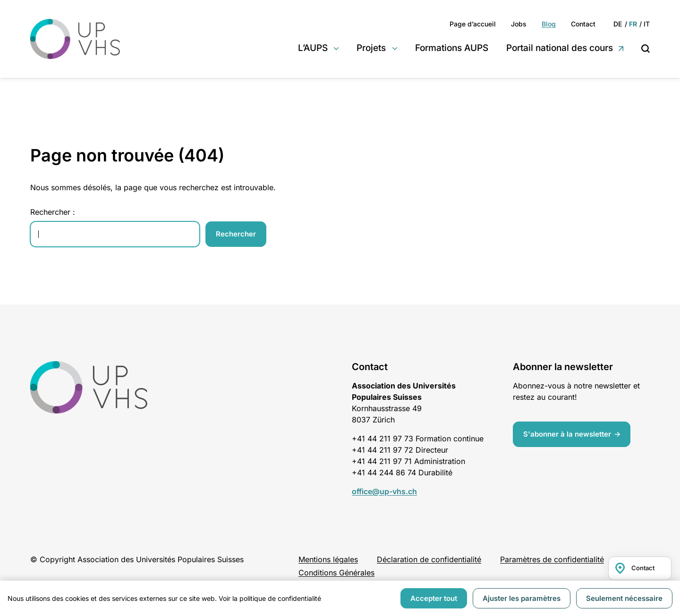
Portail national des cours (560, 48)
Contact (583, 24)
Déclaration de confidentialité (429, 559)
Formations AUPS (452, 48)
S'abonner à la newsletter (567, 434)
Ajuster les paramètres (522, 598)
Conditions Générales (336, 573)
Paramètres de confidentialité (552, 559)
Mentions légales (328, 559)
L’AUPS (313, 48)
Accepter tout (434, 598)
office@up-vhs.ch (384, 491)
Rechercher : (53, 212)
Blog (549, 24)
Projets (371, 48)
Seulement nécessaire (624, 598)
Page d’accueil (473, 24)
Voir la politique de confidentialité (270, 598)
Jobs (519, 24)
